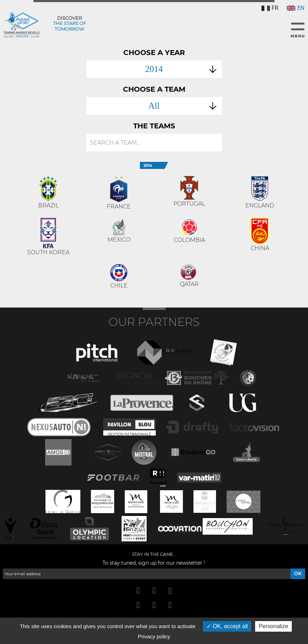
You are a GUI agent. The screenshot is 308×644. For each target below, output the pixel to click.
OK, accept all (227, 626)
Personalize (273, 626)
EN (296, 8)
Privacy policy (154, 636)
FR (270, 8)
